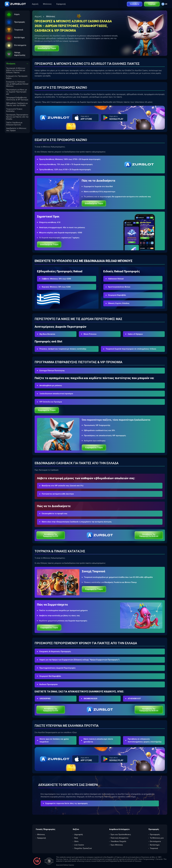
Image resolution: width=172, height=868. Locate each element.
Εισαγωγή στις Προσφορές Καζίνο (17, 77)
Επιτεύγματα (155, 841)
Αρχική (35, 4)
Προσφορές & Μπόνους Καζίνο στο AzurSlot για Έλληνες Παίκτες (16, 70)
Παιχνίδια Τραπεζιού (83, 848)
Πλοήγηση (11, 64)
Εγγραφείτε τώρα (47, 410)
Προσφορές (155, 834)
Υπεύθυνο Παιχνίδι (118, 841)
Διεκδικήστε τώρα (47, 48)
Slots (76, 841)
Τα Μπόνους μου (157, 838)
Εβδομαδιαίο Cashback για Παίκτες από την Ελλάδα (17, 104)
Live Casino (79, 845)
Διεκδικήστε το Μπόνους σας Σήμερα (16, 129)
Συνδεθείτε (135, 4)
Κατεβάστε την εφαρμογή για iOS (51, 535)
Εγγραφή (152, 4)
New (76, 838)
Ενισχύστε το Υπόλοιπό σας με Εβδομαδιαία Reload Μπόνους (17, 84)
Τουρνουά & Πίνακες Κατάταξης (14, 110)
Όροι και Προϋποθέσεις (121, 834)
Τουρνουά (154, 848)
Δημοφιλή (79, 834)
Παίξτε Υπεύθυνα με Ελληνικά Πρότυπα (14, 124)
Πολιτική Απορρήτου (119, 838)
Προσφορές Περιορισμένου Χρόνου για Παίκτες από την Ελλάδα (17, 117)
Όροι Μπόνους (117, 845)
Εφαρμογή (61, 4)
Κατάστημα (155, 845)
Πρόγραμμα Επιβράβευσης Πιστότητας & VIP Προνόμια (17, 99)
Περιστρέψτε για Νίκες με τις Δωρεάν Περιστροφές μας (17, 92)
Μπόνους (48, 4)
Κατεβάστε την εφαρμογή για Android (149, 535)
